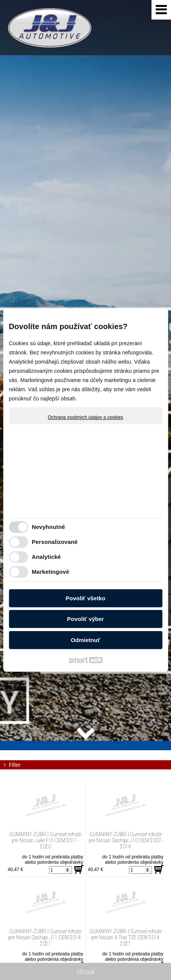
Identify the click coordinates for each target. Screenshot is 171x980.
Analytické (46, 557)
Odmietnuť (85, 640)
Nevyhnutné (48, 527)
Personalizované (55, 542)
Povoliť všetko (86, 598)
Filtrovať (86, 972)
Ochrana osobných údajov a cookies (85, 417)
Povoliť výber (85, 619)
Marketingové (50, 572)
